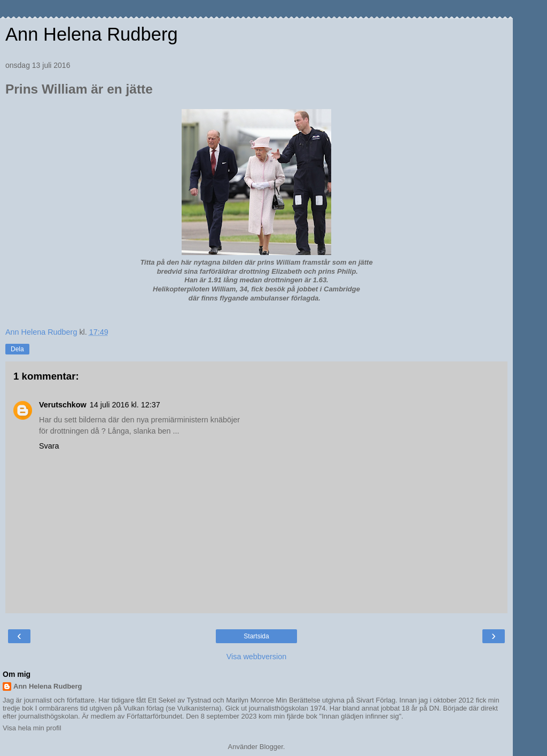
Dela (17, 349)
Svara (49, 446)
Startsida (256, 636)
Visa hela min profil (32, 728)
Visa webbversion (257, 657)
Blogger (271, 747)
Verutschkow (63, 405)
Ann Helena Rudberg (92, 34)
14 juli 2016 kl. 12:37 (125, 405)
